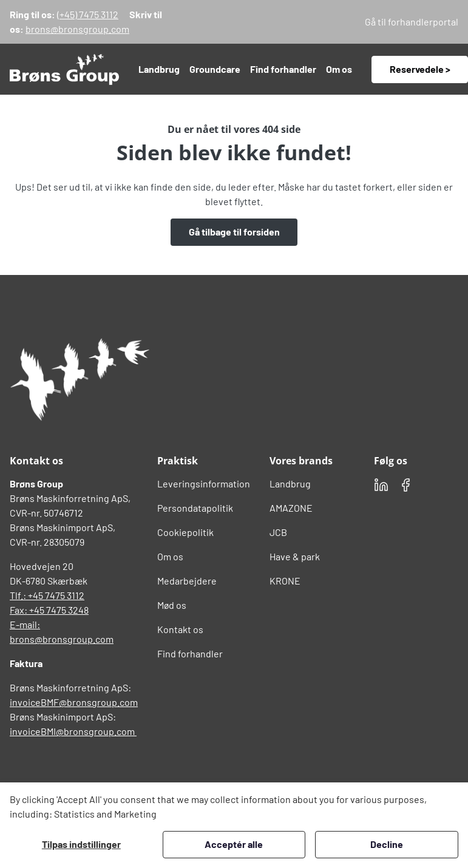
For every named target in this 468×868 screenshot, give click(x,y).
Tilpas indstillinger (81, 844)
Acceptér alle (234, 844)
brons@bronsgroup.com (77, 29)
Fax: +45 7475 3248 (49, 610)
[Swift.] (64, 69)
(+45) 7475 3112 (88, 14)
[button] (159, 69)
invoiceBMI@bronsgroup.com (73, 731)
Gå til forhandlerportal (412, 22)
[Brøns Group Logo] (80, 380)
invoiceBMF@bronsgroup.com (74, 702)
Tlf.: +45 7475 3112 (47, 595)
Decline (387, 844)
